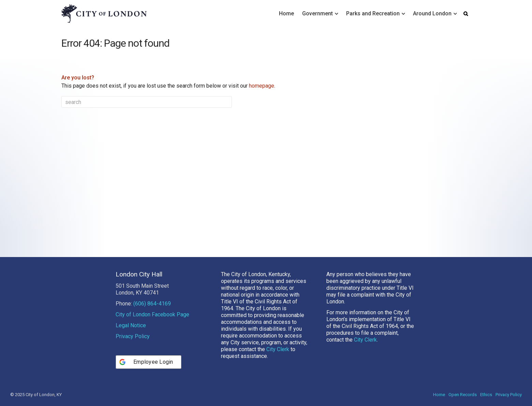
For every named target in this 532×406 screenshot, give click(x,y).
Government (317, 13)
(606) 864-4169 (152, 304)
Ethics (486, 395)
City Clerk (278, 349)
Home (286, 13)
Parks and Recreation (373, 13)
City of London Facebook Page (152, 314)
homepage (262, 86)
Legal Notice (131, 325)
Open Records (463, 395)
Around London (432, 13)
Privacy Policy (133, 336)
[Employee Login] (149, 362)
